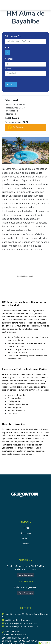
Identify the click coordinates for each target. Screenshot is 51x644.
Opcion (8, 68)
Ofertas (25, 544)
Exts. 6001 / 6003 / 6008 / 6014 (22, 641)
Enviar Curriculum (26, 575)
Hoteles (25, 528)
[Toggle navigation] (6, 5)
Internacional (26, 533)
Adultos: (9, 59)
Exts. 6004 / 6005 (18, 635)
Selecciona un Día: (13, 36)
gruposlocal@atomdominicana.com (21, 623)
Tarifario (26, 538)
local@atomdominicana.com (17, 620)
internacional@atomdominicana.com (21, 626)
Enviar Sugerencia (25, 593)
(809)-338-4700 (12, 632)
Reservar (11, 85)
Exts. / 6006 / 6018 (19, 638)
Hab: (7, 48)
